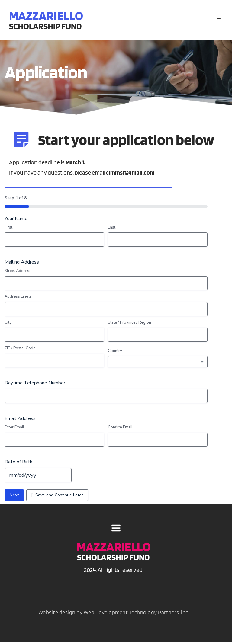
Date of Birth (18, 464)
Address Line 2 (18, 299)
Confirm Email (120, 429)
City (8, 325)
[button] (217, 20)
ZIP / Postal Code (20, 350)
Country (115, 353)
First (8, 229)
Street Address (18, 273)
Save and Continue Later (59, 497)
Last (112, 229)
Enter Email (14, 429)
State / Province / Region (129, 325)
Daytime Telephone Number (35, 385)
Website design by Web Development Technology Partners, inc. (114, 614)
